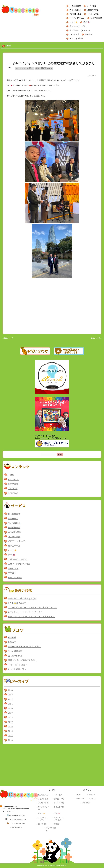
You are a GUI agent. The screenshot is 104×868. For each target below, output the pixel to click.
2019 (10, 713)
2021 (10, 704)
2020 (10, 708)
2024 (10, 690)
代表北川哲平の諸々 (44, 68)
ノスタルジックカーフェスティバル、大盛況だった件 (32, 607)
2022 (10, 699)
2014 (10, 736)
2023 (10, 695)
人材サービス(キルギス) (80, 30)
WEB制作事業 (75, 14)
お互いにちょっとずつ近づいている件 (25, 612)
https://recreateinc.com (18, 819)
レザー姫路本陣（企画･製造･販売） (24, 647)
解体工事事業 (96, 18)
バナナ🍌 (74, 22)
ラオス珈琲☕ (75, 10)
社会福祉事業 (75, 6)
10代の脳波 (74, 34)
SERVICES (13, 484)
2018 (10, 717)
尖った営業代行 (15, 651)
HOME (11, 475)
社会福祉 (12, 637)
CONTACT (13, 493)
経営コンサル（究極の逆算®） (22, 660)
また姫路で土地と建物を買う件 (22, 598)
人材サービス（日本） (79, 26)
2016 (10, 726)
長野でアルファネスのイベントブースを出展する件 (31, 617)
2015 (10, 731)
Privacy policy (17, 827)
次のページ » (96, 338)
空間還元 (89, 34)
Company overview (18, 823)
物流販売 (12, 642)
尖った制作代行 (15, 656)
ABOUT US (13, 479)
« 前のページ (8, 338)
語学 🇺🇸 (87, 22)
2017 (10, 722)
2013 (10, 740)
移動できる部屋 (76, 38)
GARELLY (13, 489)
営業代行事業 (93, 10)
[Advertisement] (52, 766)
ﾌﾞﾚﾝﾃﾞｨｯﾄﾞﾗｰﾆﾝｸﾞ (77, 18)
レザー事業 (92, 6)
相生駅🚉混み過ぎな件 (18, 603)
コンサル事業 (93, 14)
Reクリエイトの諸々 (24, 68)
